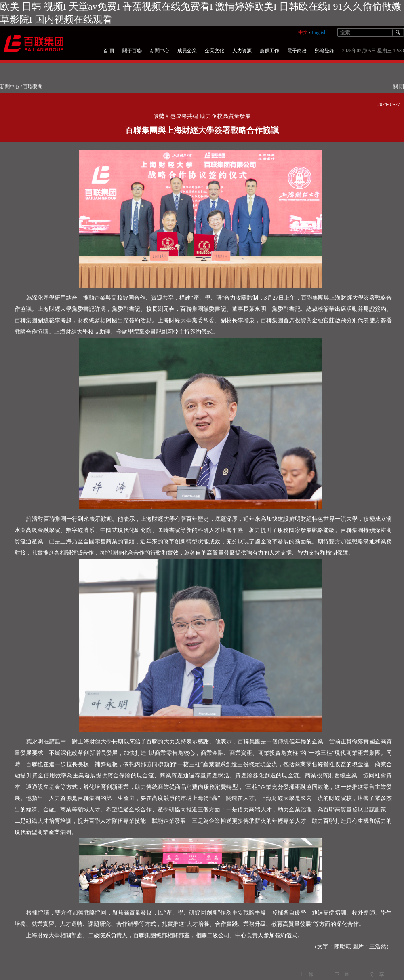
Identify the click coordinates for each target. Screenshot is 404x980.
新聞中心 (160, 51)
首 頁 (109, 51)
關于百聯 (132, 51)
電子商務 (297, 51)
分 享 (377, 974)
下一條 (342, 974)
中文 (303, 32)
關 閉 (399, 87)
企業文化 (215, 51)
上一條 (306, 974)
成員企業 (187, 51)
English (319, 32)
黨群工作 (269, 51)
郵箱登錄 (324, 51)
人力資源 (242, 51)
